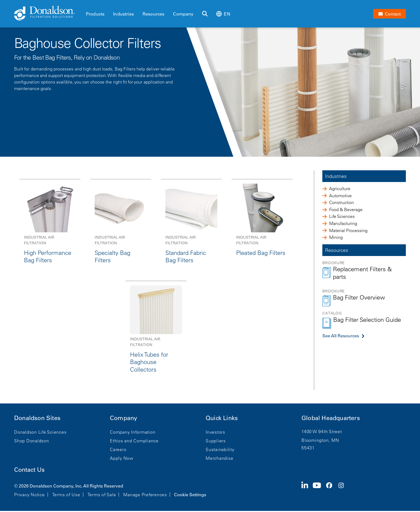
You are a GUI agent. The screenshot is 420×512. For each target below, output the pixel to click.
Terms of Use (66, 495)
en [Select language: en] (223, 14)
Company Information (133, 432)
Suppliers (216, 441)
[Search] (205, 14)
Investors (215, 432)
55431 (308, 448)
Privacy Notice (30, 495)
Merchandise (219, 458)
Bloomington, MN (320, 440)
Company (183, 14)
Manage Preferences (145, 495)
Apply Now (122, 458)
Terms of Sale (102, 495)
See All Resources (341, 336)
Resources (153, 14)
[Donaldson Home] (48, 14)
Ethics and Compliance (134, 441)
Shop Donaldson (32, 441)
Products (95, 14)
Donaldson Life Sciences (40, 432)
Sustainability (220, 449)
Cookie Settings (190, 495)
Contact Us (29, 470)
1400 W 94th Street (322, 431)
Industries (123, 14)
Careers (118, 449)
